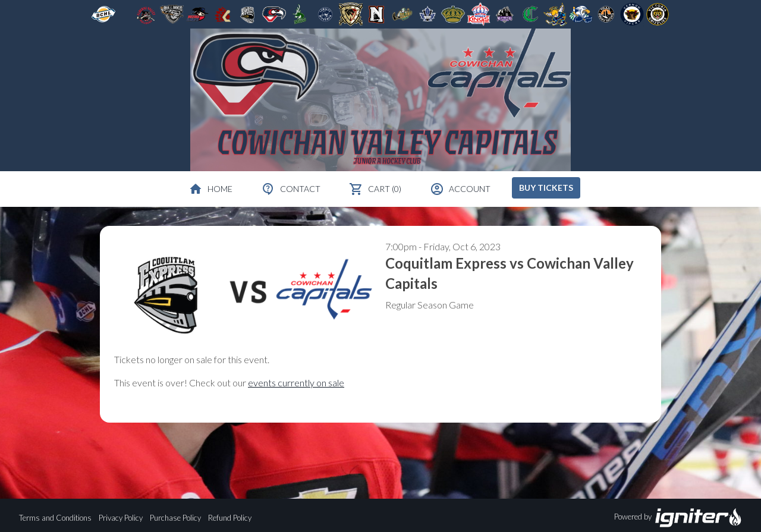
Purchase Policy (175, 518)
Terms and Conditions (55, 518)
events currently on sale (296, 383)
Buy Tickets (546, 188)
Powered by (678, 518)
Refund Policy (230, 518)
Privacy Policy (121, 518)
